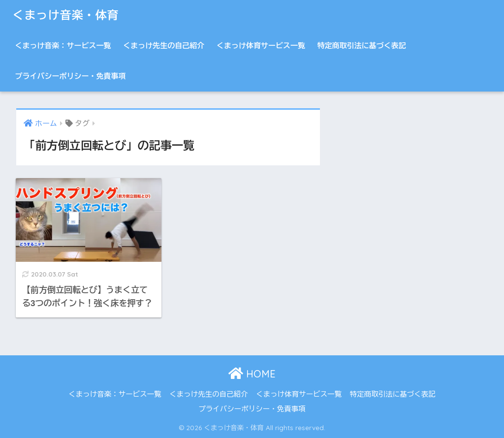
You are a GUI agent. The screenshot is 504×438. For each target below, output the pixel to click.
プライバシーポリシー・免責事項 (70, 76)
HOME (252, 374)
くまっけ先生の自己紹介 (164, 46)
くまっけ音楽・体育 (65, 15)
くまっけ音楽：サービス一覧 (63, 46)
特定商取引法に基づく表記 (362, 46)
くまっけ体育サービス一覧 (261, 46)
